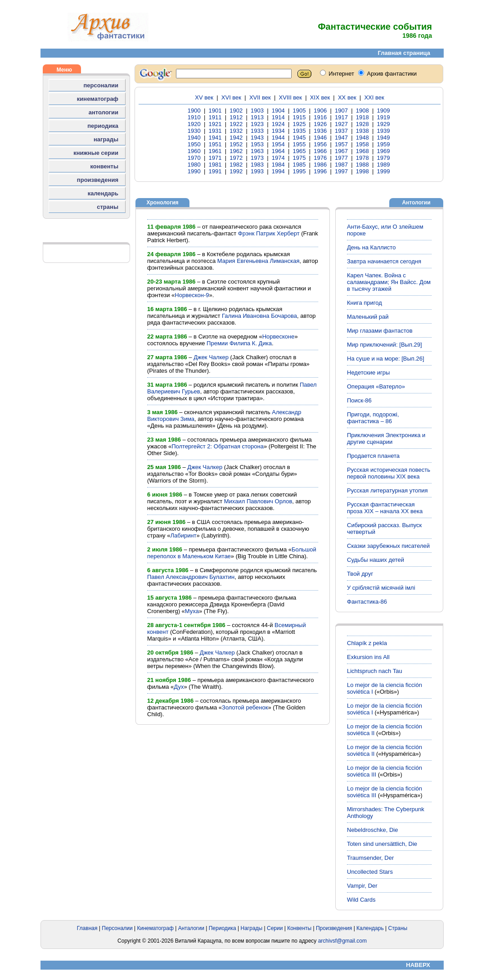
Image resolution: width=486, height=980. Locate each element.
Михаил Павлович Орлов (258, 501)
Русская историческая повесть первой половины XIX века (389, 473)
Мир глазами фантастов (380, 331)
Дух (179, 687)
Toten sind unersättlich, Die (382, 844)
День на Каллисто (371, 247)
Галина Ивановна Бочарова (259, 316)
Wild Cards (361, 900)
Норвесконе (279, 336)
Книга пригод (364, 303)
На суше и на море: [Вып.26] (386, 359)
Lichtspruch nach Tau (375, 671)
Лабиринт (183, 535)
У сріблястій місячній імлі (381, 588)
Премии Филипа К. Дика (239, 343)
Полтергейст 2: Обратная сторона (218, 446)
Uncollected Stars (370, 872)
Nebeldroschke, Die (372, 830)
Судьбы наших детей (376, 560)
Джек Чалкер (211, 357)
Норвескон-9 (192, 295)
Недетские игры (368, 373)
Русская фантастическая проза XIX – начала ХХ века (385, 508)
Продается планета (373, 456)
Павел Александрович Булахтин (191, 577)
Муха (192, 611)
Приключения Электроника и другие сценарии (386, 438)
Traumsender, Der (370, 858)
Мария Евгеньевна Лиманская (259, 261)
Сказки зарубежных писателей (388, 546)
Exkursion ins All (368, 657)
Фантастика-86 (367, 602)
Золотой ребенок (245, 707)
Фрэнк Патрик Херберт (269, 233)
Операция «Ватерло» (376, 386)
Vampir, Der (362, 886)
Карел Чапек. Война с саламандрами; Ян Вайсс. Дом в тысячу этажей (389, 282)
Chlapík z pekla (367, 643)
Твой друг (360, 574)
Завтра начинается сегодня (384, 261)
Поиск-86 (359, 400)
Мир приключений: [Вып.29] (385, 345)
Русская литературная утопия (387, 490)
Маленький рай (368, 317)
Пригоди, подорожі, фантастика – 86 (373, 418)
